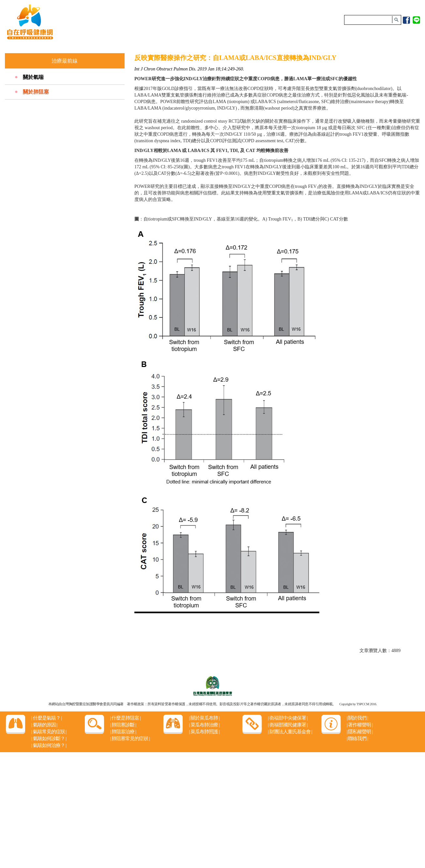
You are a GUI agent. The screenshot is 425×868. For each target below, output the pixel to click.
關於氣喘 (33, 77)
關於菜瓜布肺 (204, 718)
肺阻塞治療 (123, 732)
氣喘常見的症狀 (49, 732)
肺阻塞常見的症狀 (130, 739)
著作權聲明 (360, 725)
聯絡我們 (357, 739)
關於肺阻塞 (36, 92)
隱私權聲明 (360, 732)
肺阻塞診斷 (123, 725)
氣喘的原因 (44, 725)
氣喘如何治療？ (49, 745)
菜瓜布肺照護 (204, 732)
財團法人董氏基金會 (290, 732)
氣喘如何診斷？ (49, 739)
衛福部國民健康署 (288, 725)
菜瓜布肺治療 (204, 725)
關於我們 (357, 718)
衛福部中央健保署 (288, 718)
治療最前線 (65, 61)
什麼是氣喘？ (46, 718)
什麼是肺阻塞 (125, 718)
